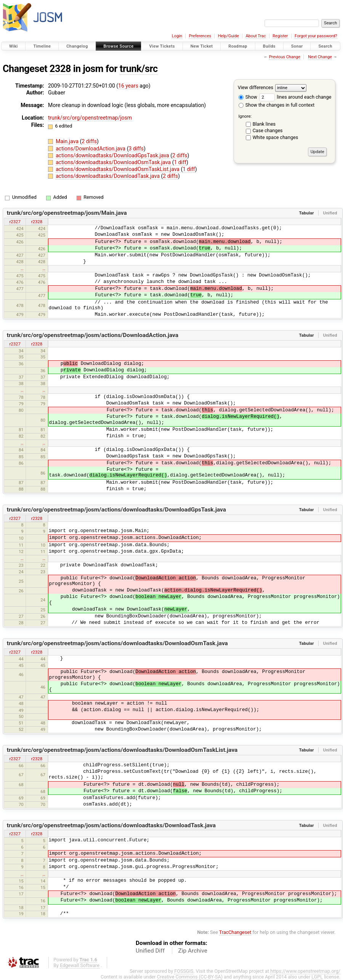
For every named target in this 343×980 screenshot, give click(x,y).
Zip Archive (193, 951)
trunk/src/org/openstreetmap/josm (90, 118)
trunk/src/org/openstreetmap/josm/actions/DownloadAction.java (93, 335)
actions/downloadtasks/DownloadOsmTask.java (114, 162)
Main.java (68, 141)
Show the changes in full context (276, 105)
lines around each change (295, 97)
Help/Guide (228, 36)
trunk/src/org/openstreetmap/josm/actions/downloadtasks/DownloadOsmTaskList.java (122, 750)
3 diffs (136, 149)
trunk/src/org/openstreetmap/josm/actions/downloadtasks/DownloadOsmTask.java (117, 643)
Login (177, 36)
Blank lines (264, 124)
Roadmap (238, 46)
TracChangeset (235, 932)
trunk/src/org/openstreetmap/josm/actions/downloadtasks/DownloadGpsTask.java (116, 510)
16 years (128, 86)
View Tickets (162, 46)
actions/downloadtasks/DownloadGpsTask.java (113, 155)
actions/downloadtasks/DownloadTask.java (108, 176)
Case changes (268, 130)
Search (325, 46)
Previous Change (285, 57)
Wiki (14, 46)
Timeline (42, 46)
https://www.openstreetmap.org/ (305, 971)
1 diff (180, 162)
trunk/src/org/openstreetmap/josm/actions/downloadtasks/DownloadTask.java (111, 825)
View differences (256, 87)
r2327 (15, 222)
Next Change (320, 57)
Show (248, 97)
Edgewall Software (80, 965)
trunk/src (139, 69)
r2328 (37, 222)
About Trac (256, 36)
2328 (60, 69)
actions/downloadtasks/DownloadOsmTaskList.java (118, 169)
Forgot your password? (316, 36)
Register (280, 36)
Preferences (200, 36)
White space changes (276, 137)
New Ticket (202, 46)
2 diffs (89, 141)
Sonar (297, 46)
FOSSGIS (184, 971)
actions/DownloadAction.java (91, 149)
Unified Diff (150, 951)
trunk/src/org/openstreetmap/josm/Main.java (67, 213)
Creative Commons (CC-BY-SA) (190, 977)
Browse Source (119, 46)
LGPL (317, 977)
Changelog (77, 46)
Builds (269, 46)
